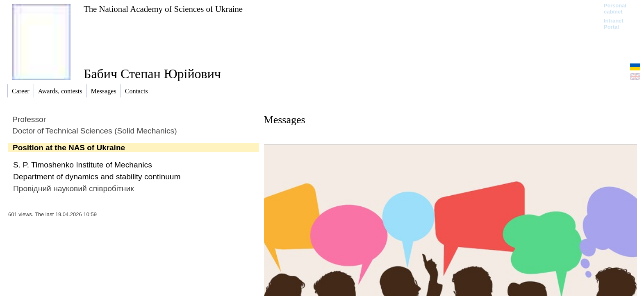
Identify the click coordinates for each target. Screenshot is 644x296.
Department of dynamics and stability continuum (97, 177)
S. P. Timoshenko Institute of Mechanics (83, 165)
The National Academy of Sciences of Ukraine (163, 9)
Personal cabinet (615, 9)
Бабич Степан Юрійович (152, 74)
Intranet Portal (614, 24)
